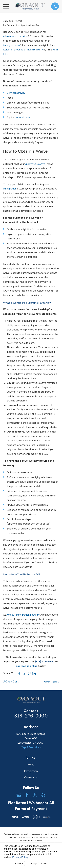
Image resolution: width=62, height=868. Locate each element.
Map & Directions (31, 747)
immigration (10, 189)
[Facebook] (27, 795)
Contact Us (31, 777)
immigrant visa (11, 45)
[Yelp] (43, 795)
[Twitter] (35, 795)
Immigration (31, 771)
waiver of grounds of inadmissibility (23, 50)
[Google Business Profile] (19, 795)
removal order (23, 117)
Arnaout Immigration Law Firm (23, 615)
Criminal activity (16, 93)
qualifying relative (35, 164)
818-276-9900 (31, 716)
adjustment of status (15, 36)
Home (31, 765)
